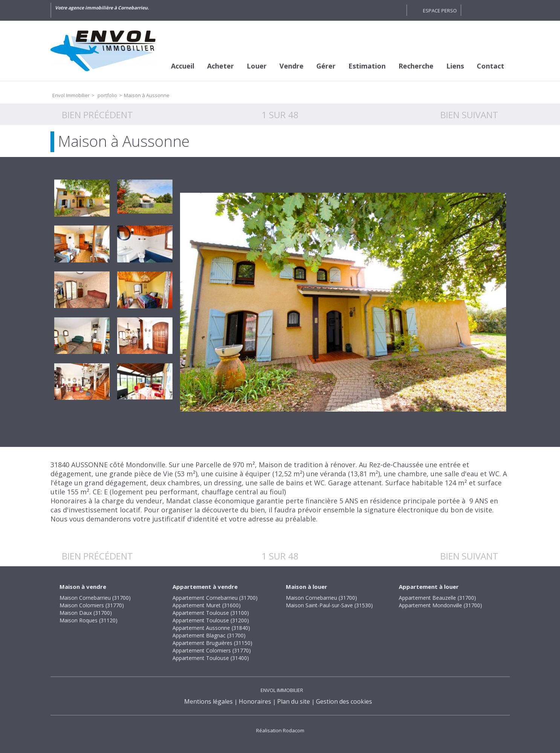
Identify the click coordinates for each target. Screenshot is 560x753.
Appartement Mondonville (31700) (440, 605)
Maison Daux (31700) (86, 613)
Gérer (326, 66)
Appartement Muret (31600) (207, 605)
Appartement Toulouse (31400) (211, 658)
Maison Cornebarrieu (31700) (95, 598)
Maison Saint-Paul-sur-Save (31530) (329, 605)
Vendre (291, 66)
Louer (257, 66)
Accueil (183, 66)
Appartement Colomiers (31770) (212, 650)
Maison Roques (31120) (89, 620)
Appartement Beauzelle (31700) (437, 598)
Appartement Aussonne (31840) (211, 628)
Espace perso (440, 11)
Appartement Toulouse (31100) (211, 613)
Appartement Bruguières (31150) (212, 643)
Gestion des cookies (344, 701)
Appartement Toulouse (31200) (211, 620)
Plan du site (294, 701)
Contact (491, 66)
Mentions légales (208, 701)
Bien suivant (469, 115)
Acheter (220, 66)
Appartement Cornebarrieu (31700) (215, 598)
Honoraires (255, 701)
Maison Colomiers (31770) (92, 605)
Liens (455, 66)
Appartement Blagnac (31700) (209, 635)
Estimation (367, 66)
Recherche (416, 66)
